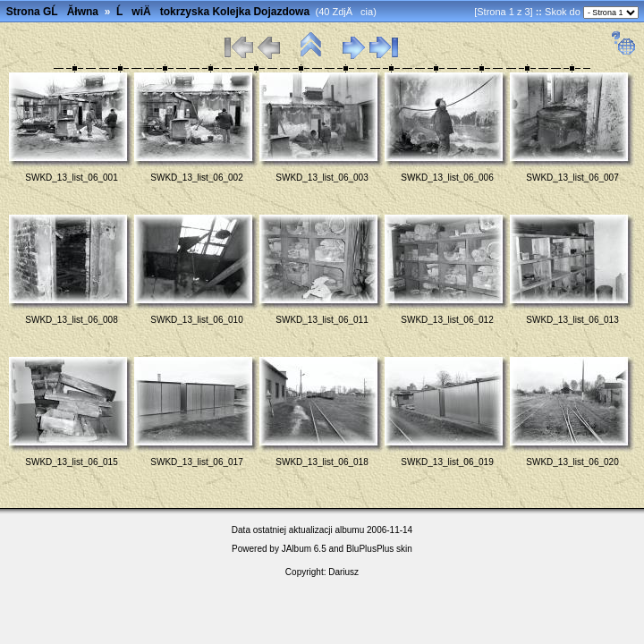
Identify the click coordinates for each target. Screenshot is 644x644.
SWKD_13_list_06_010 (196, 320)
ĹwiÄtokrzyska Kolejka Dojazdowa (213, 12)
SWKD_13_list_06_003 (322, 178)
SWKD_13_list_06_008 (71, 320)
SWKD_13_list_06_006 (447, 178)
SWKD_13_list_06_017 (196, 462)
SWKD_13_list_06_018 (322, 462)
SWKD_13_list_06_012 (447, 320)
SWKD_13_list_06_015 (71, 462)
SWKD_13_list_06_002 (196, 178)
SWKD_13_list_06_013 (572, 320)
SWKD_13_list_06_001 (71, 178)
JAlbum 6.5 (304, 549)
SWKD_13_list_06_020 (572, 462)
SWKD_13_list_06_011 (322, 320)
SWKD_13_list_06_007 (572, 178)
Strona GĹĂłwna (52, 12)
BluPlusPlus (370, 549)
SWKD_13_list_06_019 (447, 462)
